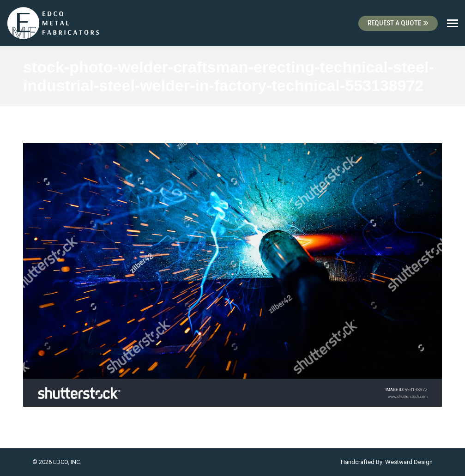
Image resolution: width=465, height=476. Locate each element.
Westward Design (409, 462)
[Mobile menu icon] (453, 23)
